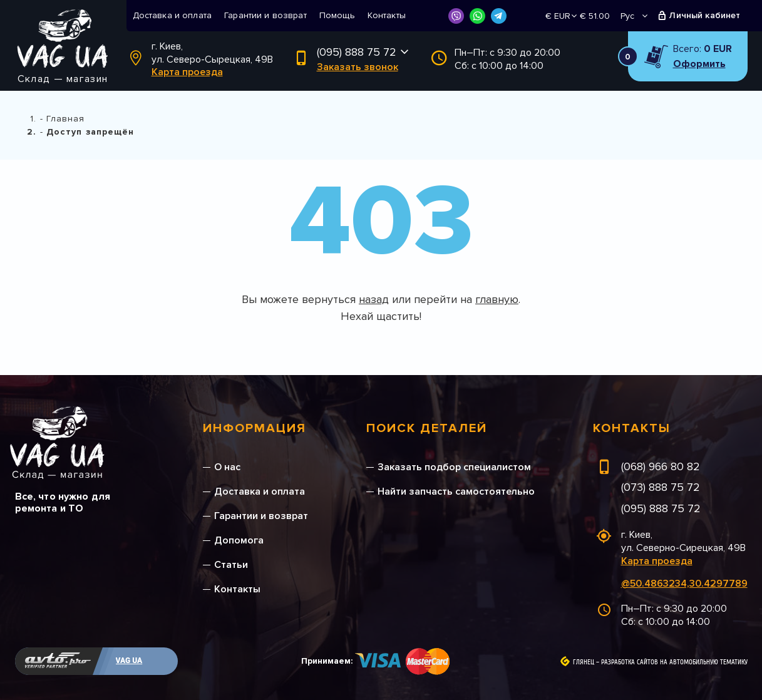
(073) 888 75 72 (661, 487)
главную (497, 299)
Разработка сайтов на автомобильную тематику (674, 662)
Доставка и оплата (172, 15)
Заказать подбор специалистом (454, 467)
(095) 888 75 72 (357, 52)
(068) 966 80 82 (661, 466)
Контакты (387, 15)
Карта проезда (187, 72)
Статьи (231, 565)
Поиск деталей (427, 428)
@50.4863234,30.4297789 (684, 584)
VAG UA (129, 661)
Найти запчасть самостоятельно (456, 492)
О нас (227, 467)
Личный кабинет (705, 15)
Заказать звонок (358, 67)
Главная (66, 119)
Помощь (337, 15)
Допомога (239, 540)
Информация (255, 428)
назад (374, 299)
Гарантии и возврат (265, 15)
